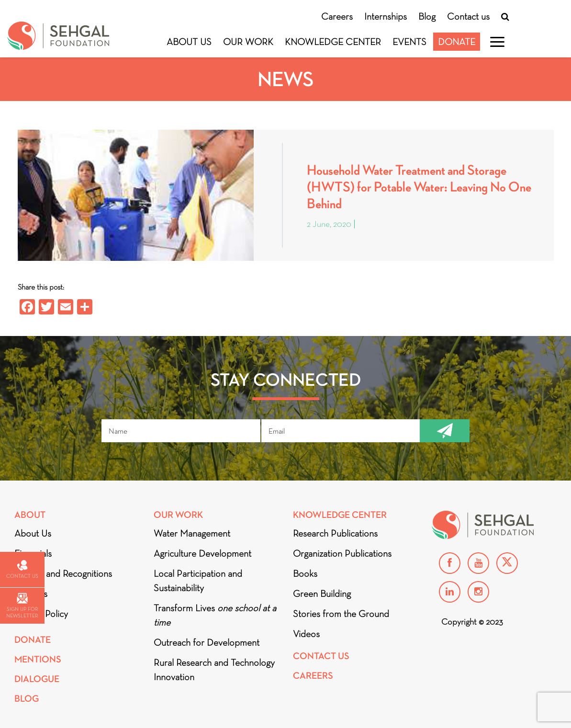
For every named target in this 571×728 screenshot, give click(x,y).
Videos (306, 634)
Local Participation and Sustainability (198, 581)
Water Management (192, 533)
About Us (189, 42)
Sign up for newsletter (22, 606)
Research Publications (335, 533)
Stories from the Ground (341, 614)
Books (305, 573)
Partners (31, 594)
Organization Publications (342, 553)
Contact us (468, 16)
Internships (386, 16)
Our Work (248, 42)
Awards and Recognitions (63, 573)
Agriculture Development (202, 553)
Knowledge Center (333, 42)
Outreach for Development (207, 642)
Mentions (38, 659)
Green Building (322, 594)
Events (409, 42)
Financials (33, 553)
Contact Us (321, 656)
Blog (427, 16)
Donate (457, 42)
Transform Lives (215, 615)
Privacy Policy (41, 614)
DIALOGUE (37, 679)
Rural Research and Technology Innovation (214, 670)
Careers (337, 16)
